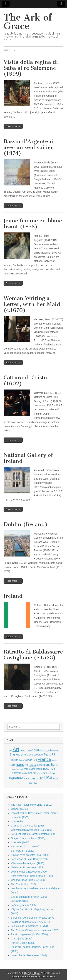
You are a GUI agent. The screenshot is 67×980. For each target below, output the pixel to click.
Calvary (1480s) (20, 809)
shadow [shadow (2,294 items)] (49, 773)
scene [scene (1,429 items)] (32, 773)
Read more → (13, 126)
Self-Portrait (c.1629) (22, 851)
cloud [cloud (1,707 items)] (35, 750)
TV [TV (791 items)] (37, 779)
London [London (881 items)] (15, 769)
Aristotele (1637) (20, 842)
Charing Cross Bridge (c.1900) (28, 880)
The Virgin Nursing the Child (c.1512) (31, 805)
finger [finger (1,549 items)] (14, 760)
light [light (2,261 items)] (54, 765)
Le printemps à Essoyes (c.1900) (29, 872)
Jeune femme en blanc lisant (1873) (33, 224)
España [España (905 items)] (24, 755)
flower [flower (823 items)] (21, 760)
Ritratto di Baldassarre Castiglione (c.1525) (33, 655)
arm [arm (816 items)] (10, 750)
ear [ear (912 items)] (57, 750)
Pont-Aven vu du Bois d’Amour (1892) (32, 876)
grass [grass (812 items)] (54, 760)
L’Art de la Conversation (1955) (28, 826)
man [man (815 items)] (21, 769)
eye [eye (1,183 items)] (31, 755)
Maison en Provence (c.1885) (27, 867)
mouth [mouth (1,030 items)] (39, 769)
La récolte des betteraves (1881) (29, 955)
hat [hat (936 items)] (26, 765)
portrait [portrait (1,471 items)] (16, 773)
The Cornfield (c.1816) (23, 884)
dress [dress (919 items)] (52, 750)
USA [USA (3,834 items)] (48, 778)
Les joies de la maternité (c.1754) (29, 926)
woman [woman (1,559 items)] (33, 783)
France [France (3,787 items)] (44, 759)
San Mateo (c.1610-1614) (25, 847)
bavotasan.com (48, 977)
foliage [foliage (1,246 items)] (28, 760)
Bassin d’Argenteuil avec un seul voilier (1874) (29, 147)
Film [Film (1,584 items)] (55, 755)
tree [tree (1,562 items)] (32, 778)
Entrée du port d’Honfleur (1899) (29, 897)
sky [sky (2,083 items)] (27, 778)
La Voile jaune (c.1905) (24, 905)
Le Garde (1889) (20, 901)
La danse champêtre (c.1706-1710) (30, 922)
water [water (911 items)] (56, 779)
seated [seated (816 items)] (39, 773)
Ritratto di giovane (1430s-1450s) (29, 934)
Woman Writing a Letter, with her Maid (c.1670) (32, 304)
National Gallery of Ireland (28, 458)
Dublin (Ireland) (26, 524)
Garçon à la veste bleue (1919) (28, 838)
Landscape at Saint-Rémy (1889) (29, 859)
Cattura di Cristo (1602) (25, 380)
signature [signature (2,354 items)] (16, 778)
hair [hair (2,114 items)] (12, 765)
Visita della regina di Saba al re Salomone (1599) (31, 68)
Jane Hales (17, 822)
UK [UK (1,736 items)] (41, 778)
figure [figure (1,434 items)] (48, 755)
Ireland (13, 596)
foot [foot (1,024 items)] (35, 760)
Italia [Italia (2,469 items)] (32, 764)
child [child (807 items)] (29, 750)
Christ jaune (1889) (22, 939)
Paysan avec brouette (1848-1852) (30, 855)
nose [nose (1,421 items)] (46, 769)
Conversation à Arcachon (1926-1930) (32, 830)
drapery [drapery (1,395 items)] (44, 750)
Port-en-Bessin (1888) (23, 943)
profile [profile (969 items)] (24, 773)
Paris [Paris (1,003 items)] (53, 769)
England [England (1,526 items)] (15, 754)
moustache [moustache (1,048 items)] (30, 769)
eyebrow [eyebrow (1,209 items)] (38, 755)
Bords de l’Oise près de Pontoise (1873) (33, 918)
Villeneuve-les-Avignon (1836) (28, 863)
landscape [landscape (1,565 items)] (44, 765)
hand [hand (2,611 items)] (20, 764)
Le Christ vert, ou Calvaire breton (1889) (33, 834)
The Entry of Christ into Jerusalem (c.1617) (35, 930)
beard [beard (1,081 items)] (23, 750)
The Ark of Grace (28, 22)
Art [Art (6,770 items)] (16, 749)
